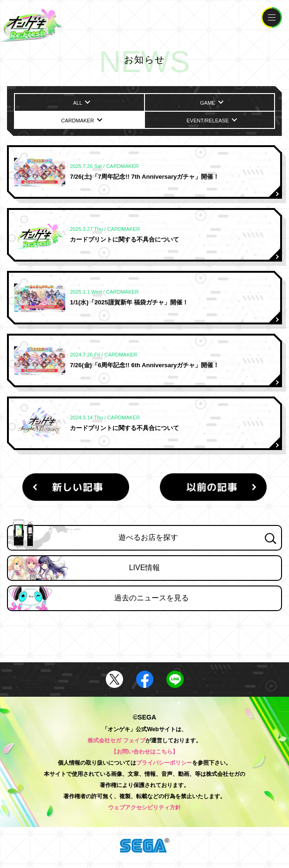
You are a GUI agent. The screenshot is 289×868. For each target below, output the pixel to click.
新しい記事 (76, 487)
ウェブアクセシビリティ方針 (144, 807)
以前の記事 (213, 487)
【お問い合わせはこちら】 (144, 752)
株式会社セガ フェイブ (116, 740)
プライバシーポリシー (164, 763)
